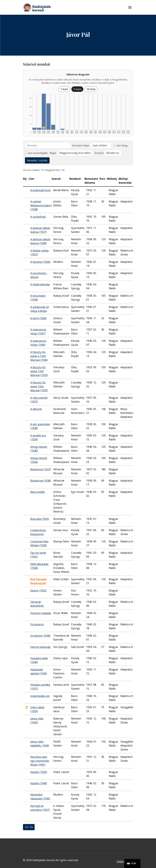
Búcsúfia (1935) (40, 519)
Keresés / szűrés (37, 160)
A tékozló (36, 409)
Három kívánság (40, 647)
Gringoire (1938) (40, 636)
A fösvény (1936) (40, 262)
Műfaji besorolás (128, 181)
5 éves (77, 89)
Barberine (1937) (41, 469)
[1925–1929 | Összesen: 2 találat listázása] (35, 129)
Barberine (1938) (41, 481)
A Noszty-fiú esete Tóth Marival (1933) (39, 371)
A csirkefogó (38, 217)
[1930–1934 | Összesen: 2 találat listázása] (39, 129)
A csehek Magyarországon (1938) (41, 205)
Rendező (76, 179)
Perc (103, 179)
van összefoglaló (36, 153)
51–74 (29, 827)
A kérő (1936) (38, 318)
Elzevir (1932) (38, 590)
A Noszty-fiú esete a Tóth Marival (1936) (39, 356)
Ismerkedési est (40, 696)
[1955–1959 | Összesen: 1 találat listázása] (63, 129)
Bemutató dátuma (92, 181)
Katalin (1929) (39, 772)
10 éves (91, 89)
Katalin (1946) (39, 783)
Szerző (57, 179)
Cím (32, 179)
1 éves (64, 89)
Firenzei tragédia (41, 613)
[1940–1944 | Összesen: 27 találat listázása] (48, 117)
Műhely (113, 179)
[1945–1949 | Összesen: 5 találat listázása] (53, 127)
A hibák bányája (40, 284)
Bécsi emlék (38, 492)
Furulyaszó (37, 624)
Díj (26, 179)
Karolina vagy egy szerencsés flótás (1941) (40, 761)
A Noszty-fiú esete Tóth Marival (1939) (39, 386)
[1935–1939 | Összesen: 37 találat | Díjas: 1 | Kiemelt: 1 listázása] (44, 112)
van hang (120, 145)
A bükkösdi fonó (40, 190)
